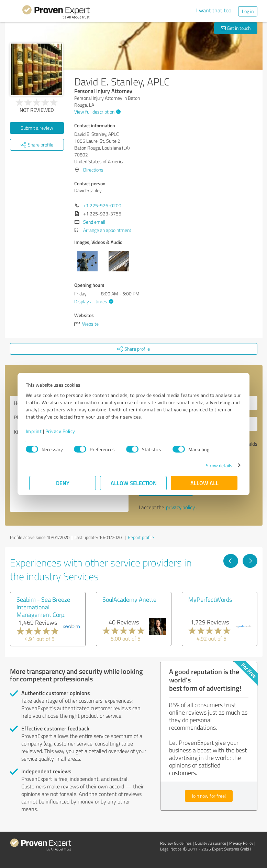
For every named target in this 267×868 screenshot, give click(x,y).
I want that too (214, 10)
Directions (93, 170)
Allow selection (134, 483)
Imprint (38, 431)
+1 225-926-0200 (102, 205)
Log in (248, 11)
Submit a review (37, 128)
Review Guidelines (176, 843)
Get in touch (236, 28)
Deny (63, 483)
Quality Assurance (210, 843)
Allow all (204, 483)
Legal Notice (171, 849)
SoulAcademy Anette (129, 599)
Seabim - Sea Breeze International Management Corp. (43, 607)
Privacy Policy (64, 431)
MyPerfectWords (210, 599)
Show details (215, 465)
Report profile (141, 537)
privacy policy (180, 507)
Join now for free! (209, 796)
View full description (97, 112)
